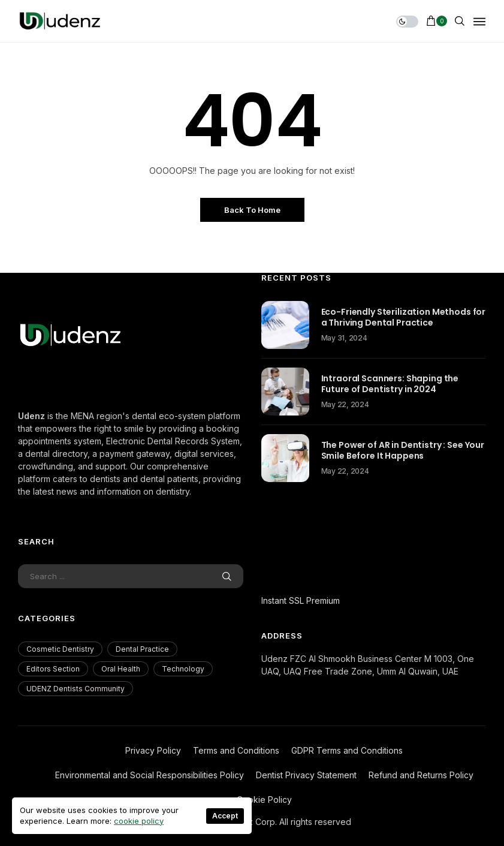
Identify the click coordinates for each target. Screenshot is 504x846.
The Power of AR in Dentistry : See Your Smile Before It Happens (403, 450)
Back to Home (252, 210)
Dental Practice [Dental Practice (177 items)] (142, 649)
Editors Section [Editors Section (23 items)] (53, 669)
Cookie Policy (264, 800)
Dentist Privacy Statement (306, 775)
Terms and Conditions (236, 750)
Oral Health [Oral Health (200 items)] (121, 669)
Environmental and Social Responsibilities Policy (150, 775)
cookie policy (139, 821)
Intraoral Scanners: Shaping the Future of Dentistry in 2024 (390, 384)
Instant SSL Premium (301, 600)
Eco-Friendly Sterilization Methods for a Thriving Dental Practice (404, 317)
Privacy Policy (153, 750)
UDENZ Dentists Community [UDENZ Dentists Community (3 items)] (76, 689)
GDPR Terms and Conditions (347, 750)
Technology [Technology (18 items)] (183, 669)
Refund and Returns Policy (421, 775)
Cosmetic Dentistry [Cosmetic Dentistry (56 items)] (60, 649)
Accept (225, 816)
